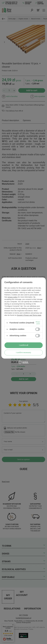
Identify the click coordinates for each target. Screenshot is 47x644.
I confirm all (24, 345)
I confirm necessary (23, 352)
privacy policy (13, 297)
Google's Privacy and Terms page (29, 315)
